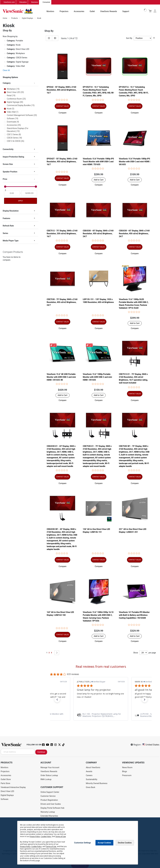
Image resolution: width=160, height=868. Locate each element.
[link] (101, 715)
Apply (20, 201)
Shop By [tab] (49, 31)
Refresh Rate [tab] (8, 226)
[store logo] (18, 11)
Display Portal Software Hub (52, 808)
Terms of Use (61, 836)
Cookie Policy (46, 836)
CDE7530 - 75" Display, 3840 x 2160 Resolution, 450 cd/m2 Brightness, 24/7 (62, 302)
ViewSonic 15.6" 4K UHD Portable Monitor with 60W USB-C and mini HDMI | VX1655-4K (61, 377)
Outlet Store (6, 779)
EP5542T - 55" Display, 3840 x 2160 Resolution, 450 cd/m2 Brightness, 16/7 (62, 162)
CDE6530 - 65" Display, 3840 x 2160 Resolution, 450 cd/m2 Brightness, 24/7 (134, 234)
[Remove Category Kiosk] (5, 45)
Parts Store (5, 783)
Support (126, 11)
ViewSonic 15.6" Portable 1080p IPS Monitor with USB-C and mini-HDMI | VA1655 (135, 162)
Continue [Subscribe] (41, 752)
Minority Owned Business (97, 783)
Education (23, 2)
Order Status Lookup (49, 776)
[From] (12, 193)
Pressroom (127, 776)
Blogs (124, 772)
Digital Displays (28, 18)
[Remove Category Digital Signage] (5, 62)
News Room (127, 768)
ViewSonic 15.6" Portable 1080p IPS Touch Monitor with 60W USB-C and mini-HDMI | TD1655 (98, 162)
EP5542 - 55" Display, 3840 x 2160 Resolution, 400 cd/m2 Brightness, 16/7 (61, 90)
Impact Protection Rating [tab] (13, 157)
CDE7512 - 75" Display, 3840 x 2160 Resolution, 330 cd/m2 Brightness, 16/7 (62, 234)
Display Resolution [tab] (11, 211)
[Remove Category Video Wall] (5, 66)
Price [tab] (5, 179)
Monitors (50, 11)
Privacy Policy (35, 836)
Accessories (79, 11)
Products (15, 18)
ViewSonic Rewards (109, 11)
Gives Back (91, 787)
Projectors (64, 11)
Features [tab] (6, 218)
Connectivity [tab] (8, 149)
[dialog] (80, 843)
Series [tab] (5, 233)
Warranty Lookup (48, 812)
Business (35, 2)
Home (5, 18)
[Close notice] (134, 843)
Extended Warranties (49, 816)
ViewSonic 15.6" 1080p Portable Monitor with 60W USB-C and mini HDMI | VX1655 (97, 377)
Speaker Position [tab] (10, 172)
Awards (89, 772)
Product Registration (49, 800)
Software (5, 799)
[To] (29, 193)
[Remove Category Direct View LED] (5, 49)
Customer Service (48, 796)
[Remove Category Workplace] (5, 53)
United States (151, 745)
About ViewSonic (93, 768)
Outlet (92, 11)
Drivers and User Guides (51, 804)
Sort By (129, 38)
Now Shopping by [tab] (10, 37)
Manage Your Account (50, 768)
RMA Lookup (46, 779)
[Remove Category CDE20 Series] (5, 58)
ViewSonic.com (9, 2)
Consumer (46, 2)
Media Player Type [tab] (11, 241)
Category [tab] (7, 83)
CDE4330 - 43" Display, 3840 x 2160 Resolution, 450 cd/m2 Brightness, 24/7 (98, 234)
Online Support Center (50, 792)
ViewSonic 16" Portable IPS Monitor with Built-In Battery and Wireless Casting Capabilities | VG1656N (134, 615)
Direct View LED (7, 791)
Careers (89, 776)
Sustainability (91, 779)
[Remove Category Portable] (5, 41)
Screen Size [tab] (8, 164)
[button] (63, 113)
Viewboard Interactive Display (13, 787)
